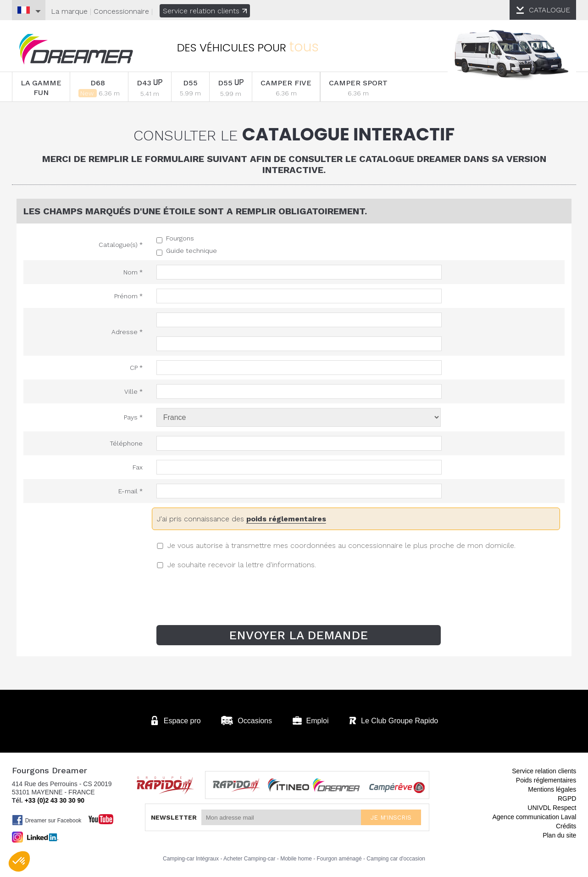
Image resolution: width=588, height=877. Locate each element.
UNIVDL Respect (552, 807)
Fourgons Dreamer (76, 49)
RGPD (567, 798)
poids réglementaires (286, 519)
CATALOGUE (550, 10)
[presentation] (294, 598)
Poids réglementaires (546, 780)
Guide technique (191, 251)
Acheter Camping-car (249, 858)
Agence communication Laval (534, 816)
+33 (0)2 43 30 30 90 (55, 800)
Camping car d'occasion (396, 858)
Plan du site (559, 835)
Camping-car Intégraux (191, 858)
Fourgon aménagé (339, 858)
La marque (69, 11)
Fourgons (180, 238)
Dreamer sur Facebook (47, 820)
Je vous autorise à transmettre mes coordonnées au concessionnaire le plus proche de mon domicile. (341, 545)
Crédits (566, 826)
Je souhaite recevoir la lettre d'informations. (242, 565)
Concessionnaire (121, 11)
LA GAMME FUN (41, 88)
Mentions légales (552, 789)
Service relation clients (205, 11)
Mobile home (296, 858)
